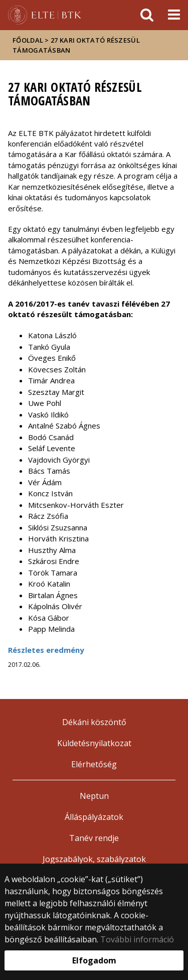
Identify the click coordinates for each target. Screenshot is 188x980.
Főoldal (29, 40)
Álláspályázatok (94, 817)
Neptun (94, 796)
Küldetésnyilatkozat (94, 743)
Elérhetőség (94, 764)
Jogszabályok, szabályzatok (94, 859)
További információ (137, 939)
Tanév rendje (94, 838)
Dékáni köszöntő (94, 722)
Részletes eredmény (46, 650)
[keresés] (147, 15)
